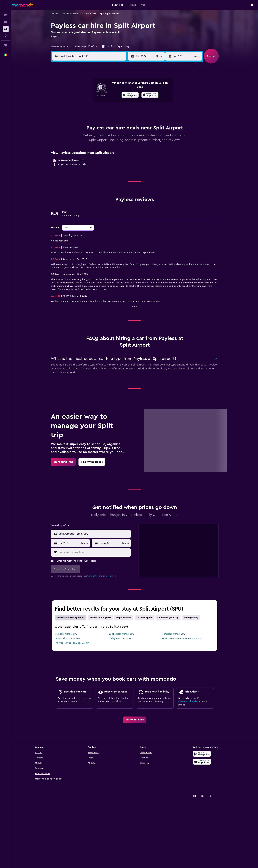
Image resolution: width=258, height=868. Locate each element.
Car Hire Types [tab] (144, 618)
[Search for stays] (6, 22)
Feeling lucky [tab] (191, 618)
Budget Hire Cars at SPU (121, 634)
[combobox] (60, 47)
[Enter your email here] (94, 552)
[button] (6, 5)
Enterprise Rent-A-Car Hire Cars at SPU (182, 639)
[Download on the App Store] (150, 95)
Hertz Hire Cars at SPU (174, 634)
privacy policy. (109, 576)
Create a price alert (188, 702)
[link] (63, 462)
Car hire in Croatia (70, 14)
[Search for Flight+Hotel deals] (6, 36)
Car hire (54, 14)
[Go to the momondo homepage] (23, 5)
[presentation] (150, 95)
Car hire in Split (89, 14)
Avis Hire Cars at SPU (66, 634)
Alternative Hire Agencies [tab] (71, 618)
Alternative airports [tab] (100, 618)
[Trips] (6, 45)
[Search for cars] (6, 29)
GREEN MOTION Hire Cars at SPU (73, 643)
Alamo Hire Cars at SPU (68, 639)
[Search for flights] (6, 15)
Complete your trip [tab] (168, 618)
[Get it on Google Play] (130, 95)
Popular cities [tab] (124, 618)
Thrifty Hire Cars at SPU (121, 639)
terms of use (93, 576)
